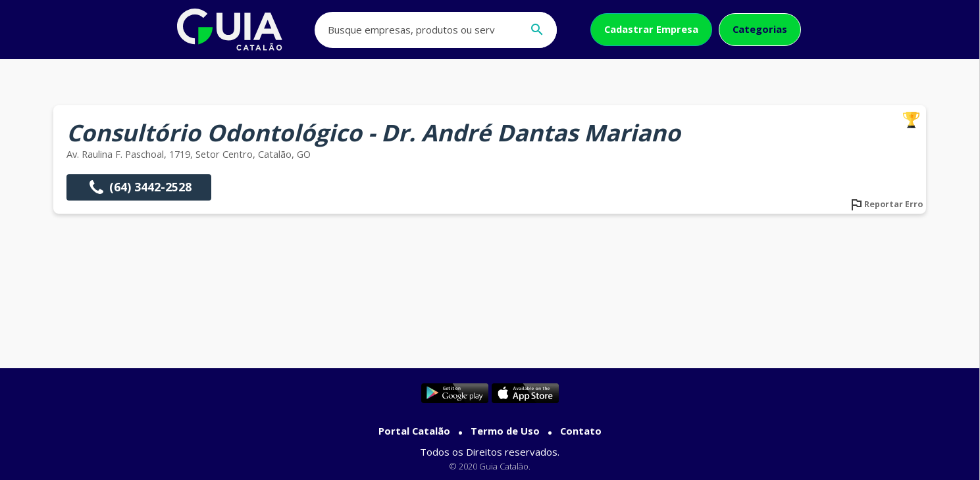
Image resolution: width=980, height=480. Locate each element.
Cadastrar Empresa (651, 29)
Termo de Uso (505, 431)
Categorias (760, 29)
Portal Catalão (414, 431)
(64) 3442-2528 (139, 187)
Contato (581, 431)
